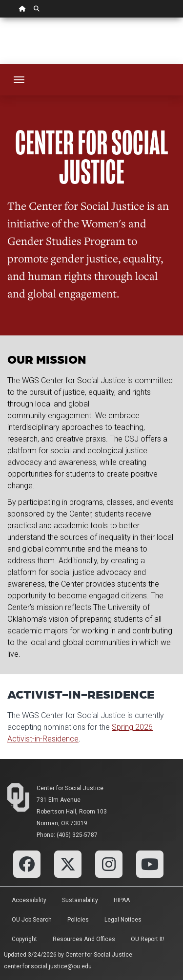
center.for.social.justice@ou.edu (48, 966)
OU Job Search (32, 920)
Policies (78, 920)
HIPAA (122, 900)
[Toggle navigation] (19, 80)
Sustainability (80, 900)
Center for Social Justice (70, 788)
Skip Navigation (0, 18)
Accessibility (29, 900)
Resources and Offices (84, 939)
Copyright (24, 939)
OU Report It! (148, 939)
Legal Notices (123, 920)
